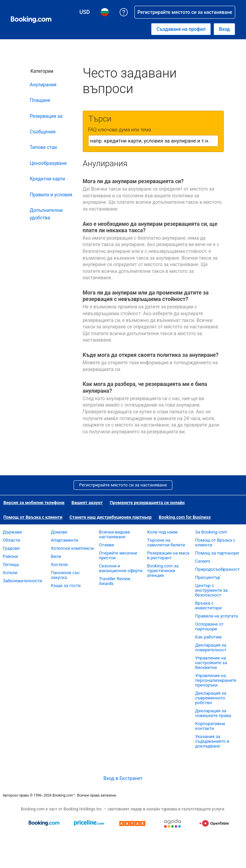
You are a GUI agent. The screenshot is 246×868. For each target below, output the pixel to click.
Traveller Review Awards (115, 581)
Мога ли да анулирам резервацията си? (133, 181)
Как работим (208, 637)
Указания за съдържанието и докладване (212, 741)
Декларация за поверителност (211, 647)
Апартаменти (64, 540)
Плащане (40, 100)
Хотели (10, 573)
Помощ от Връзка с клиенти (33, 517)
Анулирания (43, 85)
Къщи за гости (66, 585)
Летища (11, 565)
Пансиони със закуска (65, 575)
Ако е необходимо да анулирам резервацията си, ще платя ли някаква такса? (150, 227)
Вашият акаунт (87, 503)
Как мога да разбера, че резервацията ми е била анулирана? (145, 387)
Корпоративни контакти (210, 726)
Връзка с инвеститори (208, 605)
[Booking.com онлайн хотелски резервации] (31, 20)
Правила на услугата (217, 616)
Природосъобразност (218, 569)
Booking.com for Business (185, 517)
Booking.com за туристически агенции (163, 571)
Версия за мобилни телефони (34, 503)
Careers (203, 561)
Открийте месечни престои (118, 555)
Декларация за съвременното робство (211, 698)
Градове (11, 548)
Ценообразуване (48, 163)
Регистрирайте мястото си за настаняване (123, 485)
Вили (56, 556)
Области (11, 540)
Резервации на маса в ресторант (168, 555)
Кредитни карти (47, 179)
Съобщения (43, 132)
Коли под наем (162, 532)
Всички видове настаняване (115, 534)
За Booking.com (211, 532)
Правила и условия (51, 195)
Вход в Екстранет (123, 778)
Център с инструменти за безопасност (212, 590)
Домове (59, 532)
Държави (12, 532)
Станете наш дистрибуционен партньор (111, 517)
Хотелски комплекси (72, 548)
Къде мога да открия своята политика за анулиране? (151, 355)
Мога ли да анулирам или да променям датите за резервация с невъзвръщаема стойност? (146, 296)
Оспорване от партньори (210, 626)
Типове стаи (43, 147)
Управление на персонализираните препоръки (216, 680)
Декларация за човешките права (213, 713)
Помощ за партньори (217, 553)
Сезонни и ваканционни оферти (121, 568)
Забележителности (22, 581)
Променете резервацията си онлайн (147, 503)
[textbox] (153, 141)
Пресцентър (208, 577)
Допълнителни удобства (46, 214)
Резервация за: (47, 116)
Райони (10, 556)
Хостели (59, 565)
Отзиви (106, 545)
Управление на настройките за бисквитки (211, 663)
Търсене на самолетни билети (166, 542)
